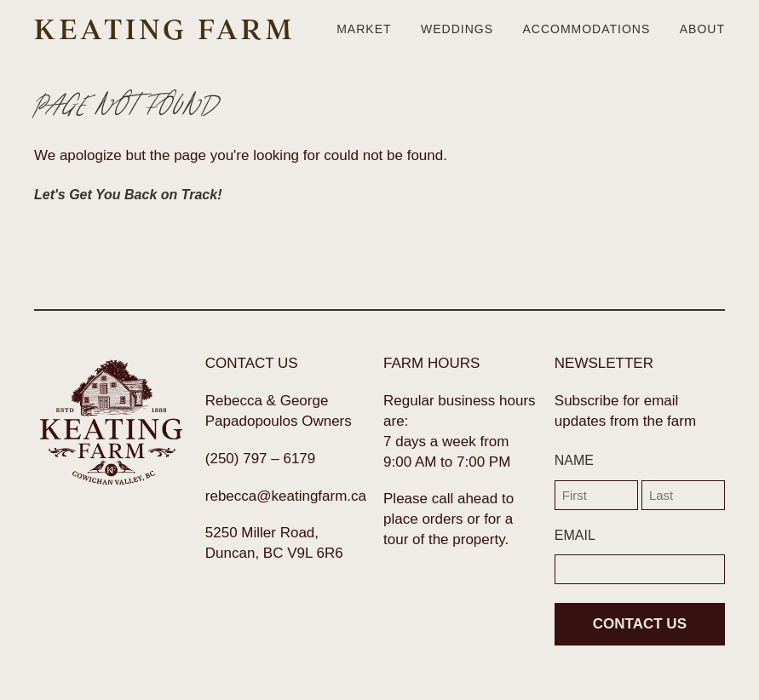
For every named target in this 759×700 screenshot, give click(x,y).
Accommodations (586, 29)
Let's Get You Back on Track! (128, 195)
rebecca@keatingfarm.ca (286, 496)
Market (364, 29)
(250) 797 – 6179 (261, 459)
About (702, 29)
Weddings (457, 29)
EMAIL (575, 535)
